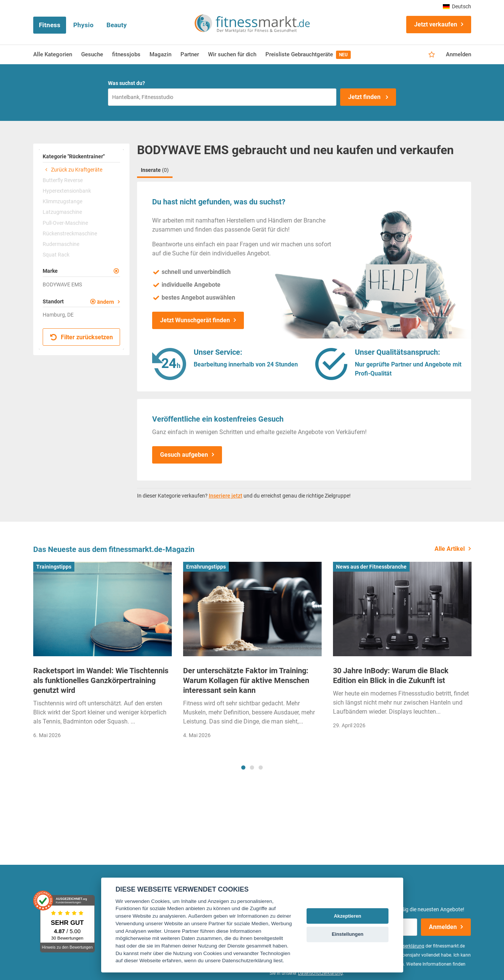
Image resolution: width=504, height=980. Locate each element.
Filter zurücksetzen (82, 337)
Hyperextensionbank (67, 191)
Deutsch (457, 6)
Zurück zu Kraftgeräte (73, 170)
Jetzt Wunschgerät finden (195, 320)
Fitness (50, 25)
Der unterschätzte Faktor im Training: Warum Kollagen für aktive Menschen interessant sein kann (246, 680)
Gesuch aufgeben (184, 455)
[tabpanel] (102, 653)
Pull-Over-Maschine (65, 223)
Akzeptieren (348, 916)
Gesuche (92, 54)
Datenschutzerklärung (320, 973)
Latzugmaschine (62, 212)
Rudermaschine (61, 244)
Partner (190, 54)
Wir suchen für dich (232, 54)
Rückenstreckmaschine (70, 233)
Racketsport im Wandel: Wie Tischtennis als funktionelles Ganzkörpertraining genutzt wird (101, 680)
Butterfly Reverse (63, 180)
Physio (83, 25)
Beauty (117, 25)
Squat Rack (56, 255)
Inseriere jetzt (226, 496)
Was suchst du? (126, 83)
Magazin (160, 54)
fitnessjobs (126, 54)
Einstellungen (348, 934)
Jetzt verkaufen (436, 24)
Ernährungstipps (206, 567)
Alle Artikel (450, 549)
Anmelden (459, 54)
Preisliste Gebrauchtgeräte (308, 55)
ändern (106, 302)
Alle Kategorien (53, 54)
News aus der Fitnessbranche (371, 567)
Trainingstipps (54, 567)
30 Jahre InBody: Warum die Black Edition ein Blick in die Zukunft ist (391, 675)
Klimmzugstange (62, 201)
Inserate (155, 170)
